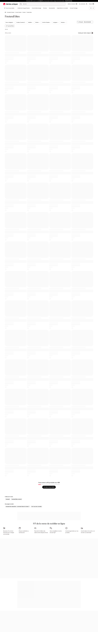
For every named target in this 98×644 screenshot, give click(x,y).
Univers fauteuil (18, 12)
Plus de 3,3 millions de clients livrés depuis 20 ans (41, 532)
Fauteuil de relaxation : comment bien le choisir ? (18, 507)
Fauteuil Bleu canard (17, 499)
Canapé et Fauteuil (10, 12)
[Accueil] (5, 12)
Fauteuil (24, 12)
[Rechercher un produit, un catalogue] (21, 4)
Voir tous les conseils (36, 507)
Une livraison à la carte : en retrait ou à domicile (88, 532)
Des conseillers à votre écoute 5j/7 (56, 532)
